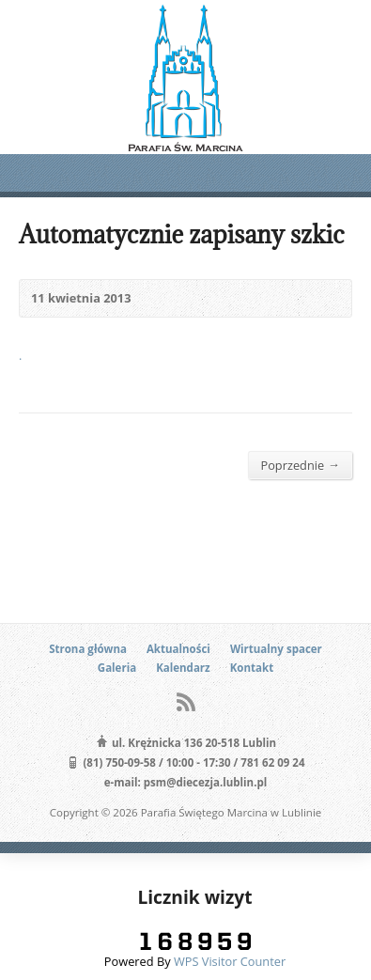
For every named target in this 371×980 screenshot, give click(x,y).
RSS (185, 701)
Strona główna (88, 649)
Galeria (117, 668)
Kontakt (252, 668)
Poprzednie (300, 465)
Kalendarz (183, 668)
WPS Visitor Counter (230, 961)
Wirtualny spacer (276, 649)
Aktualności (178, 649)
